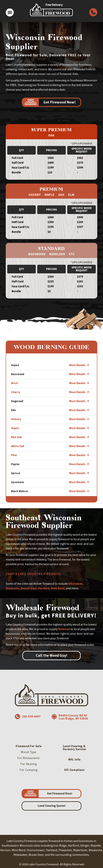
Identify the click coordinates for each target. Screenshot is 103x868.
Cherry (16, 392)
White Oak (18, 446)
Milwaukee (75, 584)
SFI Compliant (74, 770)
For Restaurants (29, 758)
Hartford (44, 588)
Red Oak (16, 437)
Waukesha (13, 588)
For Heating (29, 764)
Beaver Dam (29, 588)
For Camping (29, 770)
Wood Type (29, 752)
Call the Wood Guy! (52, 655)
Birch (15, 383)
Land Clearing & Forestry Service (74, 748)
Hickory (16, 419)
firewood (64, 629)
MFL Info (74, 759)
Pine (14, 455)
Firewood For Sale (29, 746)
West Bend (58, 588)
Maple (15, 428)
